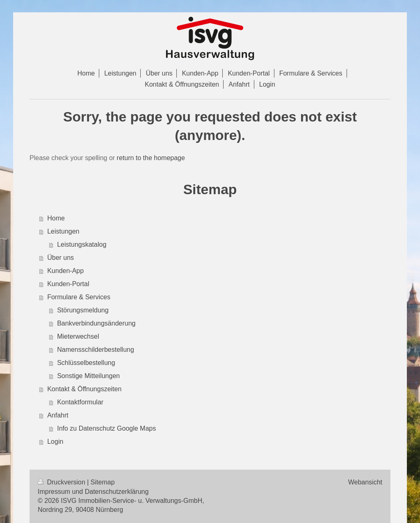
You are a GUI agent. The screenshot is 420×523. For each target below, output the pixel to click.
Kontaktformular (80, 402)
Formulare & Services (79, 297)
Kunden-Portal (68, 284)
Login (55, 442)
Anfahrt (58, 415)
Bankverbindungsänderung (96, 323)
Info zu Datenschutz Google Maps (106, 428)
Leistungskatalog (82, 244)
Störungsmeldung (83, 310)
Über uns (60, 258)
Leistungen (63, 231)
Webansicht (365, 482)
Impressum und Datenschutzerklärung (93, 492)
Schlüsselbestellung (86, 363)
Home (56, 218)
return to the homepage (151, 158)
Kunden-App (65, 271)
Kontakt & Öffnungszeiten (84, 389)
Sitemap (103, 482)
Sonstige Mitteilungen (88, 376)
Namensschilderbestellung (96, 350)
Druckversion (62, 482)
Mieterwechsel (78, 336)
